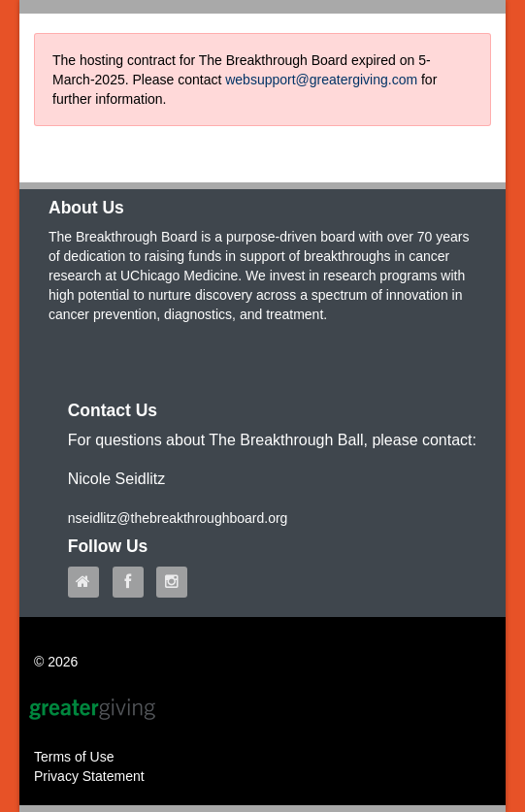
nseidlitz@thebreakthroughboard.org (178, 518)
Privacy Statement (89, 776)
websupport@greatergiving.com (321, 80)
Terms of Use (74, 757)
